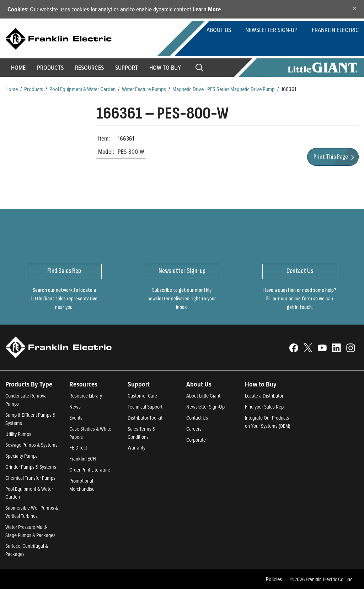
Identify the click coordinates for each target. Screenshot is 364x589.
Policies (274, 579)
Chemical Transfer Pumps (30, 478)
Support (127, 67)
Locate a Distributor (264, 396)
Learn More (207, 9)
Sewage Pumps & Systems (31, 445)
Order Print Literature (90, 470)
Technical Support (145, 407)
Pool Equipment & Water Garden (82, 89)
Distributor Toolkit (145, 418)
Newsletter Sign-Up (271, 30)
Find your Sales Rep (264, 407)
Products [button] (50, 67)
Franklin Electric (335, 30)
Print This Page (335, 157)
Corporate (196, 440)
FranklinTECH (83, 459)
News (75, 407)
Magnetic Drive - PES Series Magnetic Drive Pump (224, 89)
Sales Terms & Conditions (141, 433)
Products (34, 89)
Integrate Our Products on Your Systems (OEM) (267, 422)
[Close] (355, 8)
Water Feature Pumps (144, 89)
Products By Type (29, 384)
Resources (89, 67)
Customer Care (142, 396)
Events (76, 418)
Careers (194, 429)
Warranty (136, 448)
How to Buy (165, 67)
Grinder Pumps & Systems (31, 467)
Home (18, 67)
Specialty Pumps (22, 456)
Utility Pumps (18, 434)
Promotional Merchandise (82, 485)
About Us (219, 30)
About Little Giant (203, 396)
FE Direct (78, 448)
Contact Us (197, 418)
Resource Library (86, 396)
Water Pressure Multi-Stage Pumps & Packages (30, 531)
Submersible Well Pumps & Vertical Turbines (32, 512)
